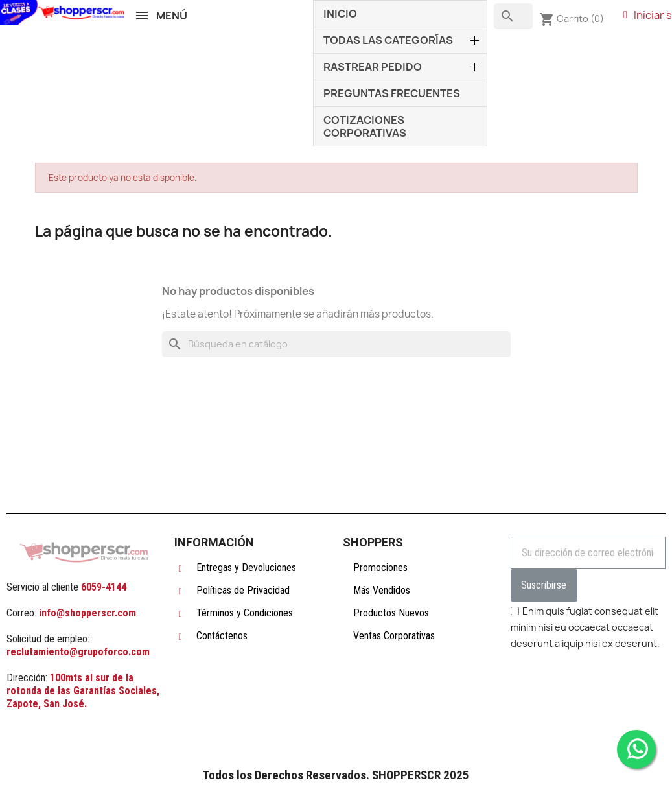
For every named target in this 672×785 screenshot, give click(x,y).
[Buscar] (336, 344)
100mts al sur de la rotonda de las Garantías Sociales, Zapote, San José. (83, 691)
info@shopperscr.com (86, 613)
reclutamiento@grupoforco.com (78, 652)
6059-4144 (104, 587)
